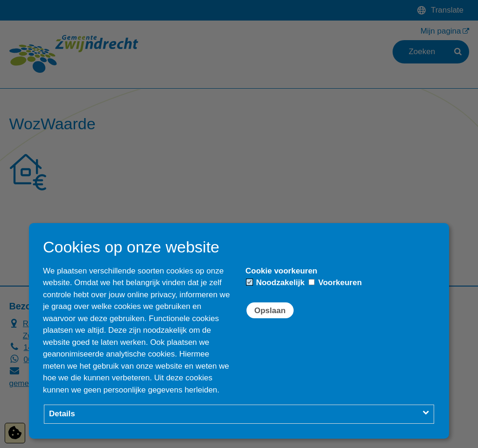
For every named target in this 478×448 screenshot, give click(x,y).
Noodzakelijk (276, 283)
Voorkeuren (335, 283)
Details (62, 414)
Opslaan (270, 311)
